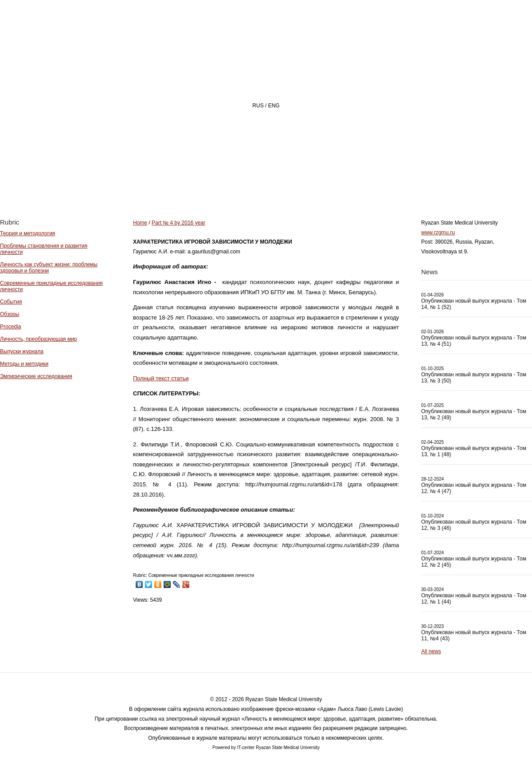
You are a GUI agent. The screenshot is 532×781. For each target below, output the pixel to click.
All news (431, 651)
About (252, 185)
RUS (258, 106)
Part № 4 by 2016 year (178, 223)
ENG (274, 106)
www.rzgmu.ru (438, 233)
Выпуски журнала (22, 351)
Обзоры (10, 314)
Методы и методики (24, 364)
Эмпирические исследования (36, 376)
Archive (365, 185)
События (11, 302)
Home (201, 185)
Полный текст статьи (161, 378)
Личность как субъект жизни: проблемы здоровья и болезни (49, 268)
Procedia (10, 327)
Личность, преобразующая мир (39, 339)
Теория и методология (27, 233)
